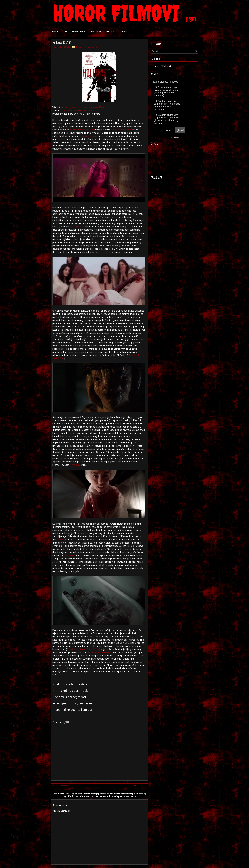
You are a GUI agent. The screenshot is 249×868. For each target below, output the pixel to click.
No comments (91, 47)
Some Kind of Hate (100, 652)
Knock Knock (93, 649)
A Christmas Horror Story (82, 130)
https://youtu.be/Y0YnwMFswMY (77, 111)
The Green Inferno (76, 649)
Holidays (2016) (62, 42)
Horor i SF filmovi (162, 66)
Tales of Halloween (121, 130)
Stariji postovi (139, 785)
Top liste (110, 31)
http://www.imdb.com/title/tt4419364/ (85, 107)
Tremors (75, 465)
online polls (174, 137)
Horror (78, 47)
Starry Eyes (76, 227)
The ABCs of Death (88, 136)
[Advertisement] (99, 756)
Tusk (61, 540)
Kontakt (123, 31)
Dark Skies (69, 555)
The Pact (132, 355)
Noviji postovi (60, 785)
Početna (56, 31)
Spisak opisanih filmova (75, 31)
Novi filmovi (96, 31)
